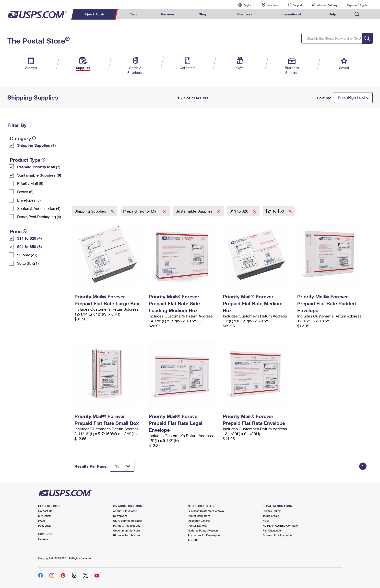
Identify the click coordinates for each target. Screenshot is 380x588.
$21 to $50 (275, 211)
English (243, 5)
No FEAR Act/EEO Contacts (280, 526)
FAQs (42, 521)
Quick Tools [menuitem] (95, 14)
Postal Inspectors (199, 516)
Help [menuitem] (332, 14)
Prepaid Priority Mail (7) (39, 167)
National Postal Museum (203, 530)
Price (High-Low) (351, 97)
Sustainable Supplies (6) (39, 175)
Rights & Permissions (127, 535)
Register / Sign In (357, 5)
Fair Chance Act (273, 530)
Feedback (44, 526)
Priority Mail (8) (30, 183)
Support (297, 5)
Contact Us (45, 511)
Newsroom (120, 516)
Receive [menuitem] (167, 14)
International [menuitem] (291, 14)
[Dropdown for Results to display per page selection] (122, 466)
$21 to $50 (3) (30, 246)
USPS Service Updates (127, 521)
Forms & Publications (127, 526)
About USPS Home (125, 511)
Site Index (44, 516)
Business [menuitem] (245, 14)
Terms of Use (271, 516)
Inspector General (199, 521)
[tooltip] (34, 138)
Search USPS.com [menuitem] (357, 14)
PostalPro (194, 540)
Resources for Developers (204, 535)
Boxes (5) (25, 192)
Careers (43, 539)
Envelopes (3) (29, 200)
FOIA (266, 521)
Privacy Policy (272, 511)
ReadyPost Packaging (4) (39, 217)
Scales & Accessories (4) (39, 208)
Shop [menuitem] (203, 14)
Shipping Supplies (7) (36, 145)
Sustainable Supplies (195, 211)
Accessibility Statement (278, 535)
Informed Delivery (327, 5)
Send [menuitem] (134, 14)
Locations (273, 5)
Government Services (127, 530)
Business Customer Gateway (206, 511)
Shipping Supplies (91, 211)
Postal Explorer (198, 526)
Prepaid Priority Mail (141, 211)
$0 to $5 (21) (28, 263)
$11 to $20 (239, 211)
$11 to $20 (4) (30, 238)
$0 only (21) (27, 255)
